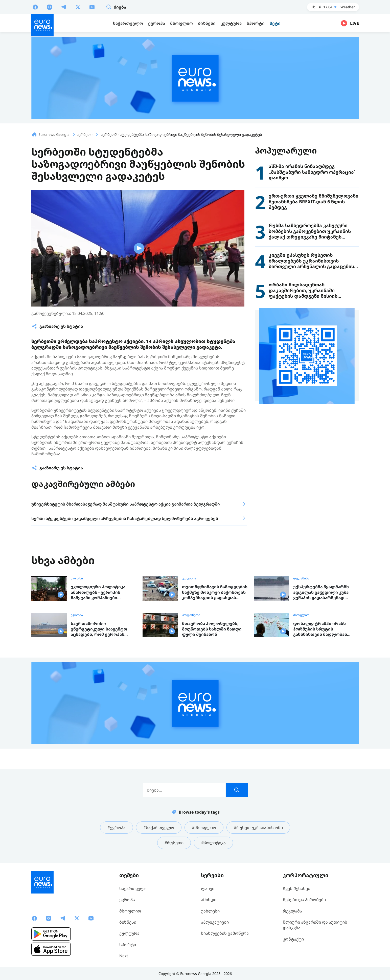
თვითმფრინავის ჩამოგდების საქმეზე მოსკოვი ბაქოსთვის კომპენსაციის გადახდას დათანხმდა (215, 592)
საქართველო (133, 888)
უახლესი (210, 911)
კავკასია (189, 578)
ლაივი (208, 888)
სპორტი (128, 945)
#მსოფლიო (204, 827)
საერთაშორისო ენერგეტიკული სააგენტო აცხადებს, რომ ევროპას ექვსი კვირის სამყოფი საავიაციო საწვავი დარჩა (99, 629)
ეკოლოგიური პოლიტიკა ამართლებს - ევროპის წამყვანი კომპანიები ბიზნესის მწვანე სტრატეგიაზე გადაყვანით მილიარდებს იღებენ (100, 592)
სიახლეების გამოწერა (225, 933)
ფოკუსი (77, 578)
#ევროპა (117, 827)
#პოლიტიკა (213, 843)
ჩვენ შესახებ (297, 888)
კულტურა (129, 933)
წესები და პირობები (304, 900)
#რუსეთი (174, 843)
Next (124, 956)
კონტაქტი (293, 939)
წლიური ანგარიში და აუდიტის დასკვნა (315, 925)
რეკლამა (292, 911)
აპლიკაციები (215, 922)
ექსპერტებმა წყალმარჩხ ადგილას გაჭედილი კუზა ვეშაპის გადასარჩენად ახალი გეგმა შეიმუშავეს (321, 592)
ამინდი (209, 900)
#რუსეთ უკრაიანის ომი (258, 827)
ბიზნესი (128, 922)
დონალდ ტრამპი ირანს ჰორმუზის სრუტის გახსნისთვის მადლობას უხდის (320, 629)
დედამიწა (301, 578)
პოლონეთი (191, 615)
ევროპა (77, 615)
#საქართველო (159, 827)
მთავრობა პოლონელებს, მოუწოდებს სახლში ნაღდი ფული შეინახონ (212, 629)
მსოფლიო (301, 615)
